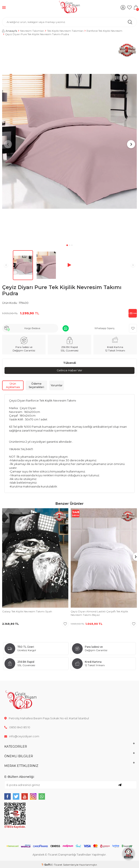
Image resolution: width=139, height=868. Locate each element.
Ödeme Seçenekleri (36, 385)
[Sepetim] (136, 7)
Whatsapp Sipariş (104, 328)
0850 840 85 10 (17, 727)
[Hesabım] (123, 7)
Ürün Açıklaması (13, 385)
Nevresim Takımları (32, 31)
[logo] (69, 7)
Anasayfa (10, 31)
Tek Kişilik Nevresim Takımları (65, 31)
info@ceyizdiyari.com (22, 736)
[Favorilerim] (129, 7)
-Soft (46, 865)
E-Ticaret (57, 865)
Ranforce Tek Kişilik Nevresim (104, 31)
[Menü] (4, 7)
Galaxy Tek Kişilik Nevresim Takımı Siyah (27, 611)
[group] (69, 141)
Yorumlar (57, 385)
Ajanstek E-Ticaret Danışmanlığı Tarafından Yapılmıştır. (69, 855)
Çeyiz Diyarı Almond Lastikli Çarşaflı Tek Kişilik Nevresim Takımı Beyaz (99, 613)
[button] (67, 245)
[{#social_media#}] (7, 796)
